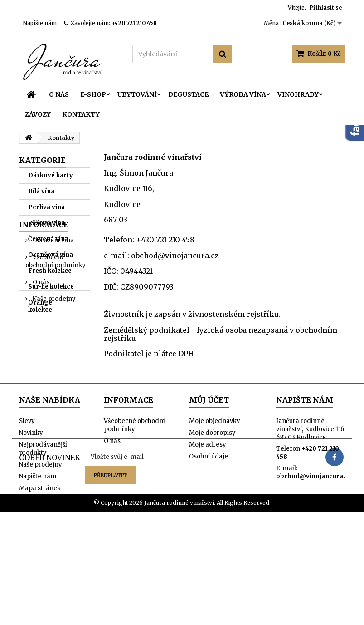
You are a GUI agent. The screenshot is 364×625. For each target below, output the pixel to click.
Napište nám (40, 23)
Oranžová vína (51, 255)
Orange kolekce (40, 306)
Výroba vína (243, 94)
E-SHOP (93, 94)
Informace (44, 334)
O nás (59, 94)
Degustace (188, 94)
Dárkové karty (51, 175)
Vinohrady (298, 94)
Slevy (27, 473)
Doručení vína (53, 350)
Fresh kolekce (50, 271)
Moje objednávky (215, 473)
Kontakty (81, 114)
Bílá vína (41, 191)
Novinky (31, 485)
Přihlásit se (326, 7)
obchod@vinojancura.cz (314, 528)
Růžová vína (46, 223)
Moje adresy (208, 496)
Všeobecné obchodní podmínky (56, 371)
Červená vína (48, 239)
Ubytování (137, 94)
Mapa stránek (40, 540)
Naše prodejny (53, 408)
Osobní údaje (209, 508)
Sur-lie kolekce (51, 287)
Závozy (38, 114)
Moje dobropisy (212, 485)
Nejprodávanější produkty (43, 500)
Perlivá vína (46, 207)
